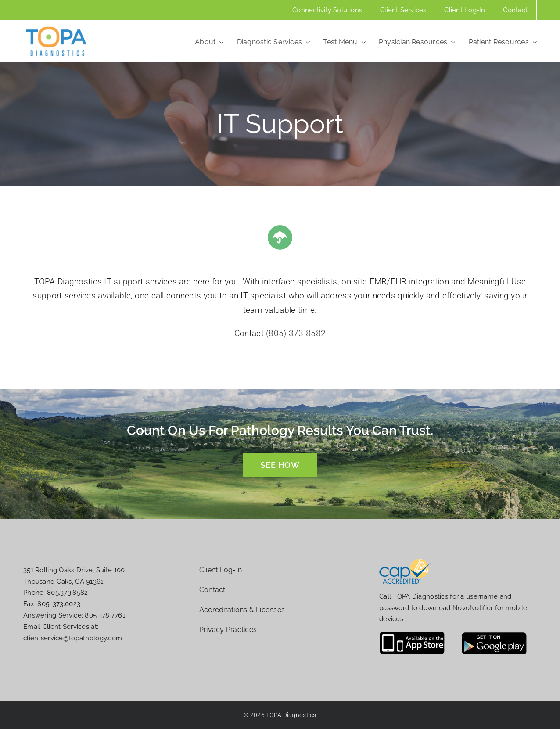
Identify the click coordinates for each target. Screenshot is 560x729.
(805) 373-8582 (296, 333)
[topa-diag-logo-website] (56, 29)
